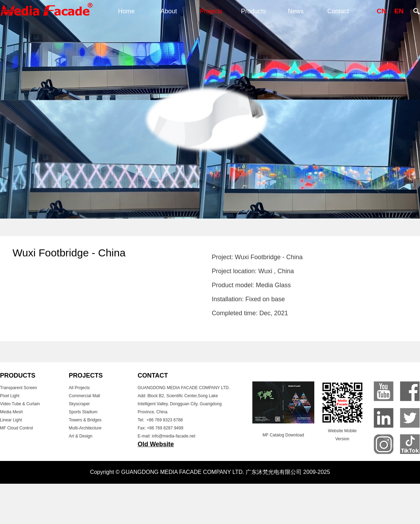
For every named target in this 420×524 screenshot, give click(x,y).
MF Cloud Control (16, 428)
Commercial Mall (85, 396)
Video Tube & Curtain (20, 404)
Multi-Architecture (85, 428)
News (296, 11)
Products (253, 11)
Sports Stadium (83, 412)
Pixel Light (10, 396)
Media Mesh (11, 412)
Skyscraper (79, 404)
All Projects (79, 388)
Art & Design (81, 436)
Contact (338, 11)
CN (381, 11)
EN (399, 11)
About (169, 11)
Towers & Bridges (85, 420)
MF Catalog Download (283, 435)
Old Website (156, 444)
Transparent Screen (19, 388)
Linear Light (11, 420)
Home (126, 11)
